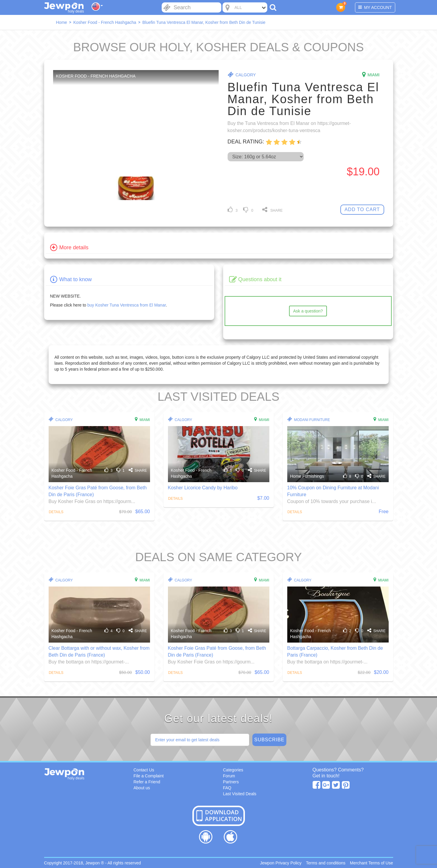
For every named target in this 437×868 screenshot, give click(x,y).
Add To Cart (362, 209)
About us (142, 788)
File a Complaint (149, 776)
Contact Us (144, 770)
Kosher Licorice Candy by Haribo (203, 488)
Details (56, 512)
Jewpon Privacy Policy (281, 863)
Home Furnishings (307, 476)
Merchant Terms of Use (371, 863)
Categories (233, 770)
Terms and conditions (326, 863)
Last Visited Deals (240, 794)
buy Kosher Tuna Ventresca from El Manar (127, 305)
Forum (229, 776)
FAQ (227, 788)
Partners (231, 782)
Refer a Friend (147, 782)
